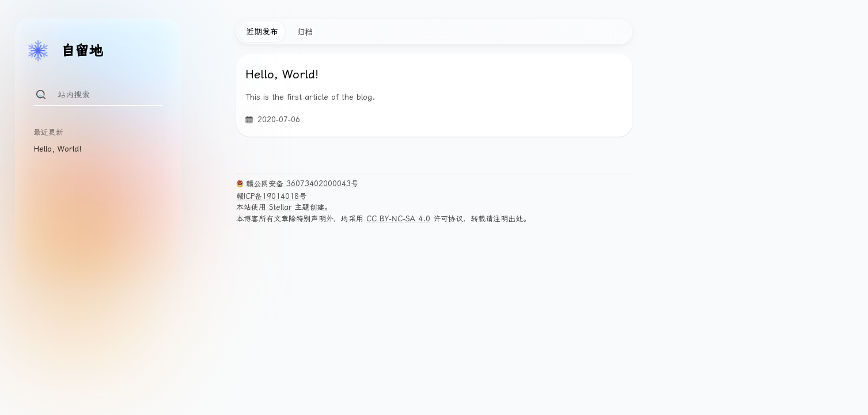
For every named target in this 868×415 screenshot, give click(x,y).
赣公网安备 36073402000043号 (302, 184)
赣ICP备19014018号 (271, 196)
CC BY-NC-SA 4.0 (398, 219)
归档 (305, 32)
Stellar (280, 207)
